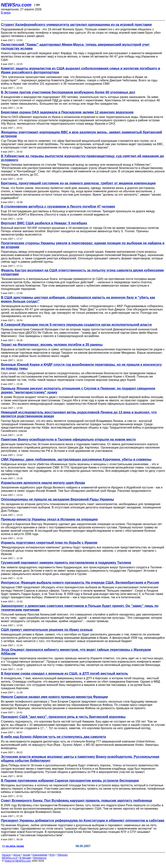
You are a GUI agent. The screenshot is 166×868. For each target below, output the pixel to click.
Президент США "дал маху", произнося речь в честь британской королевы (63, 717)
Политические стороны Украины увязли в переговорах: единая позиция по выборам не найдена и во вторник (83, 245)
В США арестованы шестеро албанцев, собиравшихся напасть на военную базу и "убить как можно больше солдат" (78, 299)
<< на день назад (13, 846)
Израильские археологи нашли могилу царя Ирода (43, 483)
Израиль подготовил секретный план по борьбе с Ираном (49, 543)
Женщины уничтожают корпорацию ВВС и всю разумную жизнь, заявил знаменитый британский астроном (82, 134)
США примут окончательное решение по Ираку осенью (47, 630)
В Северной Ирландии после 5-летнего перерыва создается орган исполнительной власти (76, 325)
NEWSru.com (16, 5)
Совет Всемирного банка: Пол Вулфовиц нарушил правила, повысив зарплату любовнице (77, 801)
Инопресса (40, 858)
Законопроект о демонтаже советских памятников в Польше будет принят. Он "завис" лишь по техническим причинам (80, 608)
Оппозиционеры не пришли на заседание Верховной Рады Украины (57, 499)
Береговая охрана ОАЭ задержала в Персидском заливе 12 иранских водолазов (67, 112)
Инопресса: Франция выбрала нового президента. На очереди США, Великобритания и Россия (80, 583)
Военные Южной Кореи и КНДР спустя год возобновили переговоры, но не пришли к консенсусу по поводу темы (81, 367)
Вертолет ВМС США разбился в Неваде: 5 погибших (44, 223)
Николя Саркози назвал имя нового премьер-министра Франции (54, 697)
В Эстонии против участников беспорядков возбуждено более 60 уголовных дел (68, 92)
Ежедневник (40, 855)
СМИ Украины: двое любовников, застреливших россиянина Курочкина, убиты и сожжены (76, 459)
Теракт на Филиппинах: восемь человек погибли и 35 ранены (52, 345)
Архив (27, 855)
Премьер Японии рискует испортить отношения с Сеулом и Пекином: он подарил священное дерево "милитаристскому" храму (78, 390)
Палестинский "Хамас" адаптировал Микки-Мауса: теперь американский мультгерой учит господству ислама (75, 46)
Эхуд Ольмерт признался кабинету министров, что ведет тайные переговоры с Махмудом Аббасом (76, 652)
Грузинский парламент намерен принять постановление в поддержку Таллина (66, 563)
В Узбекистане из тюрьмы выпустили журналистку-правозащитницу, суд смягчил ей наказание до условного (82, 158)
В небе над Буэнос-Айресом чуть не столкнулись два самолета (53, 737)
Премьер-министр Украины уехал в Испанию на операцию (49, 519)
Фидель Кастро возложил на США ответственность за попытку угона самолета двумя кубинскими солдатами (82, 272)
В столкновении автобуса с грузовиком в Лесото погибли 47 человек (58, 207)
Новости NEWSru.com (18, 861)
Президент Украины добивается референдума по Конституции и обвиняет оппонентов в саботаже (83, 820)
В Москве (25, 858)
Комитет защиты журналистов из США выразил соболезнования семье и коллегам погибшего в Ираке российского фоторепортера (81, 70)
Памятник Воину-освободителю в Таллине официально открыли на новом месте (68, 439)
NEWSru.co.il (10, 858)
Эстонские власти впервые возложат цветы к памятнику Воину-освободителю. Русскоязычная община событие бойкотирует (80, 759)
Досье (17, 855)
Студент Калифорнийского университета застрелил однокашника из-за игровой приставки (76, 25)
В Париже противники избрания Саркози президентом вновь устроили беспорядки (70, 781)
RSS (52, 855)
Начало (6, 855)
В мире (6, 13)
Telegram (63, 855)
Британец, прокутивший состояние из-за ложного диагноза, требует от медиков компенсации (78, 183)
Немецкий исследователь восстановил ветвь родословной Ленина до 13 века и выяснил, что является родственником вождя (79, 414)
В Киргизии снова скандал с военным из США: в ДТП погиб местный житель (64, 674)
